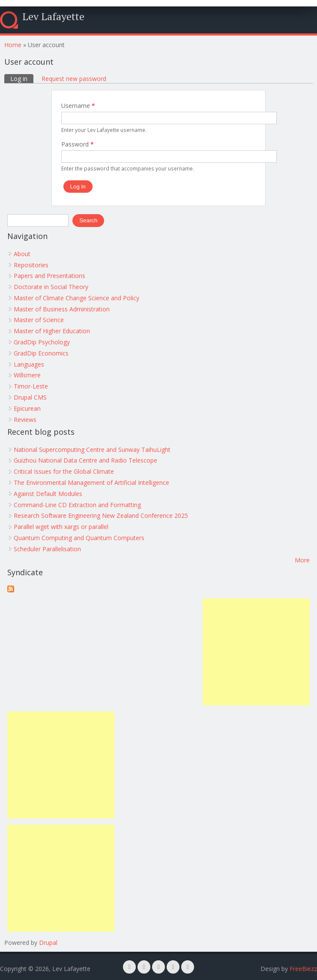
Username (78, 106)
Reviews (25, 420)
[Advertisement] (256, 652)
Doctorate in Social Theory (51, 287)
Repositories (31, 265)
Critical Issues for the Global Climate (64, 471)
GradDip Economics (41, 353)
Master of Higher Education (52, 331)
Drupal (48, 943)
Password (78, 144)
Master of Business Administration (62, 309)
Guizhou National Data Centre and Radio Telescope (85, 460)
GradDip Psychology (42, 342)
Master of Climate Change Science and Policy (76, 298)
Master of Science (39, 320)
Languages (29, 364)
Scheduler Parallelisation (47, 549)
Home (13, 45)
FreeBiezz (303, 969)
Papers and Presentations (49, 276)
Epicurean (27, 408)
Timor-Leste (31, 386)
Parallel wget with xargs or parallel (61, 527)
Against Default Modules (48, 494)
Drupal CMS (30, 397)
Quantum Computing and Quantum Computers (79, 538)
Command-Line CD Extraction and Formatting (77, 505)
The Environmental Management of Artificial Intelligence (91, 483)
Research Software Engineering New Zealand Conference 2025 (101, 515)
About (22, 254)
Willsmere (27, 375)
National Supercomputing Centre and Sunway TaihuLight (92, 450)
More (302, 560)
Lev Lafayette (53, 16)
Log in (22, 78)
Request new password (74, 79)
